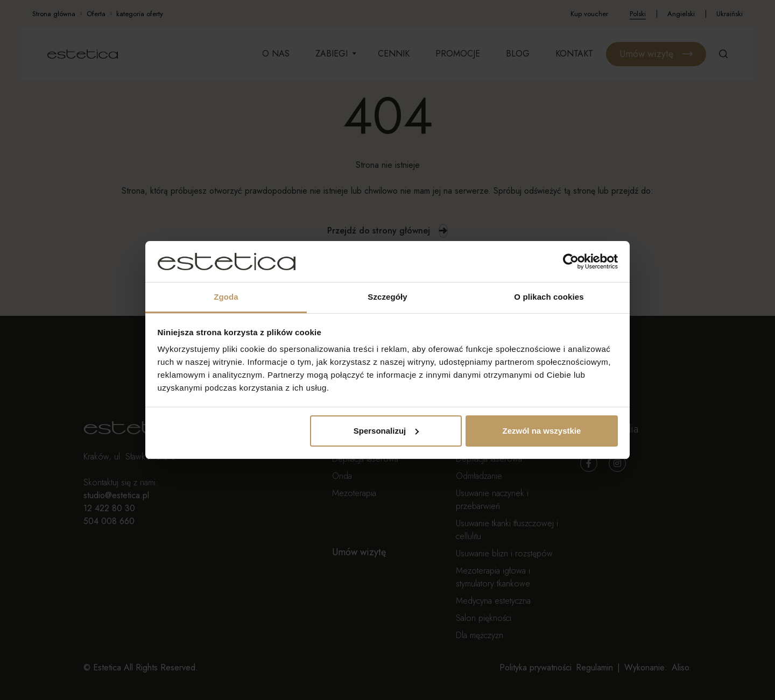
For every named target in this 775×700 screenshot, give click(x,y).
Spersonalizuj (386, 431)
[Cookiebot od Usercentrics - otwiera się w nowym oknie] (571, 261)
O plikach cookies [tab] (549, 297)
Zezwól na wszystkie (541, 431)
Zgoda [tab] (226, 297)
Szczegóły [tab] (387, 297)
